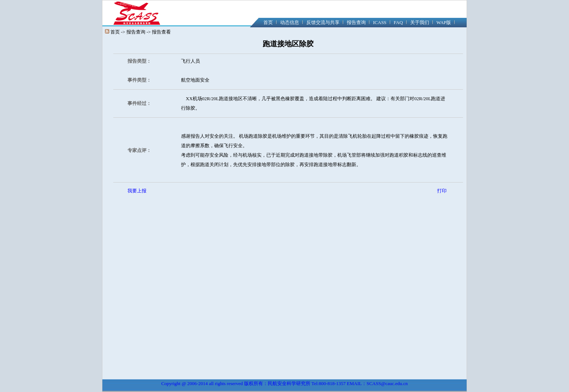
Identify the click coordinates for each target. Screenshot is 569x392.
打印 (442, 191)
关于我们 (420, 22)
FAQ (398, 22)
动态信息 (290, 22)
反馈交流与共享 (323, 22)
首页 (268, 22)
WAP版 (444, 22)
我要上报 (137, 191)
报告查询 (356, 22)
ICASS (380, 22)
